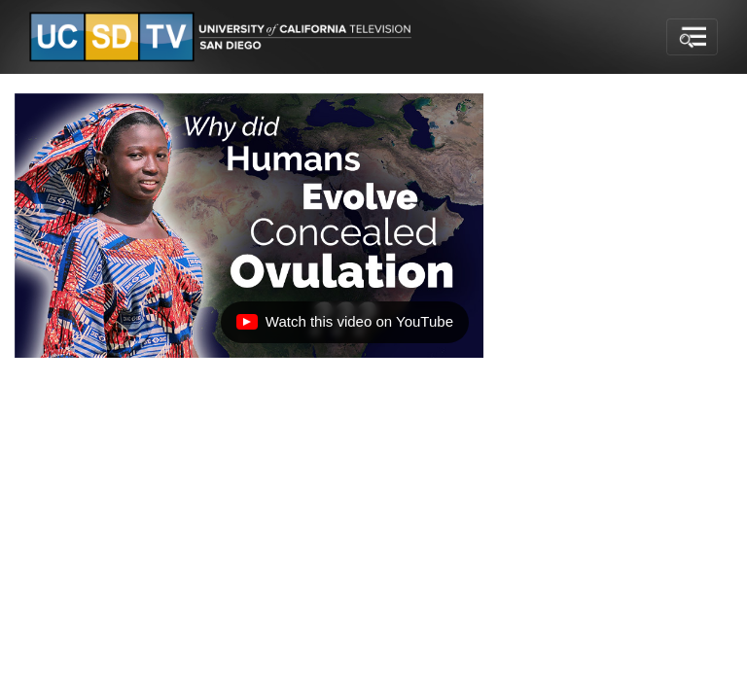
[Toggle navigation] (692, 37)
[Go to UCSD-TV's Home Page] (224, 37)
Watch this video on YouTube (344, 327)
